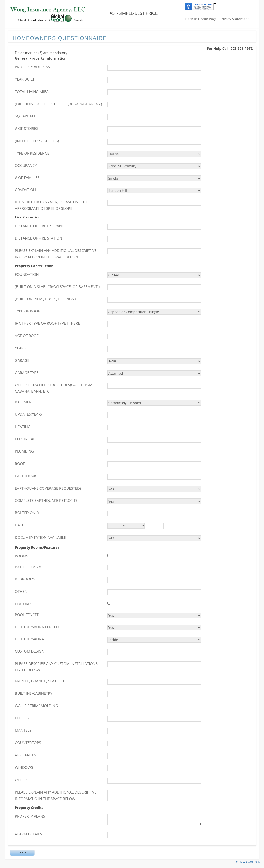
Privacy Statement (234, 19)
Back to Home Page (201, 19)
